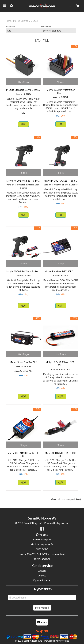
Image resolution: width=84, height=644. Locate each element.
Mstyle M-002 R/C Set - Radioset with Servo (61, 182)
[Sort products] (59, 31)
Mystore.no (63, 523)
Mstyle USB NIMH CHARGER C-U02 (61, 455)
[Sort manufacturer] (23, 31)
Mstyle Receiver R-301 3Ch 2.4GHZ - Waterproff (61, 273)
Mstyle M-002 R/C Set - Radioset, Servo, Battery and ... (23, 273)
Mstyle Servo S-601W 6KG (23, 362)
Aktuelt (42, 571)
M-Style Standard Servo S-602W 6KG (23, 91)
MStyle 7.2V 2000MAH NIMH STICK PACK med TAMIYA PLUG (61, 364)
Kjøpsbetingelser (42, 580)
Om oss (42, 576)
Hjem (8, 21)
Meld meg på (42, 608)
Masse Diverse (21, 21)
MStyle (34, 21)
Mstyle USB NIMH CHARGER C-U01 (23, 455)
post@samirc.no (42, 559)
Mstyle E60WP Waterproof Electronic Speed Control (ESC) (61, 91)
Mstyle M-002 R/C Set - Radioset (23, 181)
